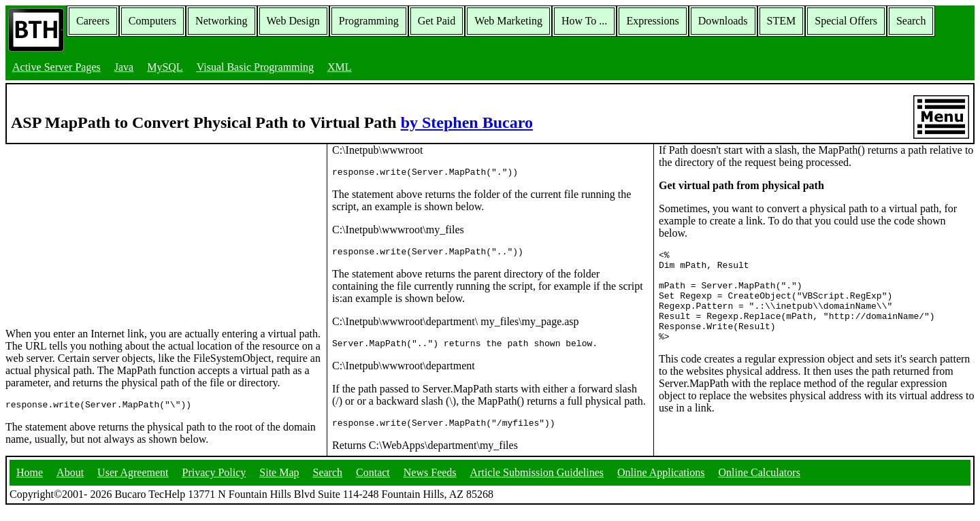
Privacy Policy (214, 483)
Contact (373, 483)
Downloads (723, 21)
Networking (221, 21)
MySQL (165, 67)
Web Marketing (508, 21)
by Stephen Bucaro (467, 122)
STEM (782, 21)
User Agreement (133, 483)
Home (30, 483)
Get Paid (437, 21)
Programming (369, 21)
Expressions (652, 21)
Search (911, 21)
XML (340, 67)
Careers (93, 21)
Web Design (293, 21)
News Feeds (430, 483)
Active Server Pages (56, 67)
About (70, 483)
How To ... (584, 21)
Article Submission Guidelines (537, 483)
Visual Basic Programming (255, 67)
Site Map (279, 483)
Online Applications (661, 483)
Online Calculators (759, 483)
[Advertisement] (108, 229)
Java (124, 67)
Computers (152, 21)
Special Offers (846, 21)
